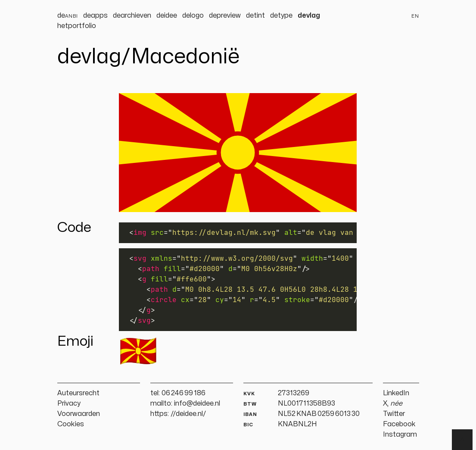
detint (255, 16)
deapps (95, 16)
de (68, 16)
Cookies (71, 424)
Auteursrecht (78, 393)
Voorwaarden (79, 414)
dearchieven (132, 16)
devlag (309, 16)
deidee (167, 16)
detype (281, 16)
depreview (225, 16)
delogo (193, 16)
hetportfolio (77, 26)
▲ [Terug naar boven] (462, 440)
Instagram (400, 434)
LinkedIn (396, 393)
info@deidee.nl (197, 403)
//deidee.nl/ (188, 414)
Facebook (399, 424)
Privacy (69, 403)
